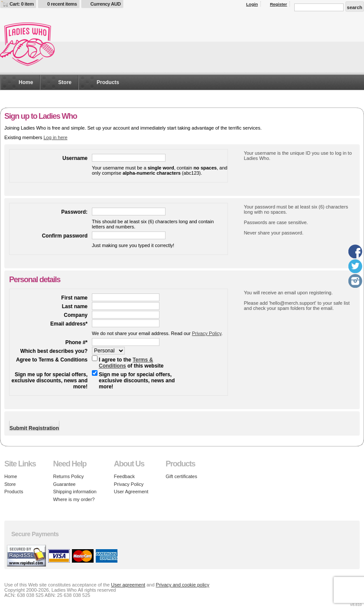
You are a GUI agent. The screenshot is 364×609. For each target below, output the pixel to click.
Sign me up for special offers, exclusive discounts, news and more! (50, 381)
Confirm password (65, 236)
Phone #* (76, 342)
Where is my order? (74, 499)
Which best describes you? (54, 351)
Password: (74, 212)
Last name (75, 306)
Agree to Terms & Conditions (52, 360)
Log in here (55, 137)
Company (76, 315)
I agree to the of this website (131, 363)
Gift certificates (181, 476)
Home (26, 82)
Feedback (124, 476)
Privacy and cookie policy (183, 585)
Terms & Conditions (126, 363)
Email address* (69, 324)
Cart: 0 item (22, 4)
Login (252, 4)
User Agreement (131, 492)
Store (65, 82)
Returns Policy (68, 476)
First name (74, 298)
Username (75, 158)
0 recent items (62, 4)
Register (279, 4)
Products (108, 82)
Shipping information (75, 492)
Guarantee (64, 484)
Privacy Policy (207, 333)
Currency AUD (106, 4)
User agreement (128, 585)
